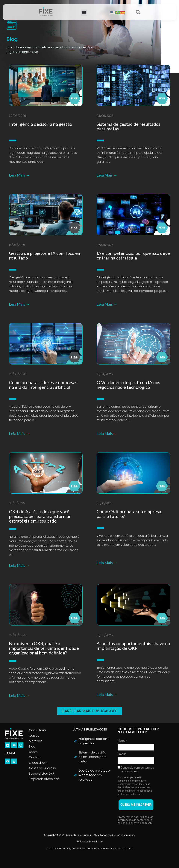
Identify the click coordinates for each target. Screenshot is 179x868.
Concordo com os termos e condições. (136, 769)
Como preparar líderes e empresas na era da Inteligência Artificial (43, 385)
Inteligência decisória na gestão (41, 124)
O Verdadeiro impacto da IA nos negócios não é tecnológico (128, 385)
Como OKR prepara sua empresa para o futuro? (129, 514)
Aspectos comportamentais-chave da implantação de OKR (133, 646)
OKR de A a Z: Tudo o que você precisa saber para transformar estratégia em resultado (40, 516)
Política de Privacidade (89, 841)
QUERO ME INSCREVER (136, 805)
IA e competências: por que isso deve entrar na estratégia (133, 255)
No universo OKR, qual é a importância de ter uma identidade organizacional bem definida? (44, 648)
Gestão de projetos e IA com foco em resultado (45, 255)
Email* (122, 754)
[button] (84, 13)
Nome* (122, 740)
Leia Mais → (19, 175)
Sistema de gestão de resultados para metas (128, 126)
